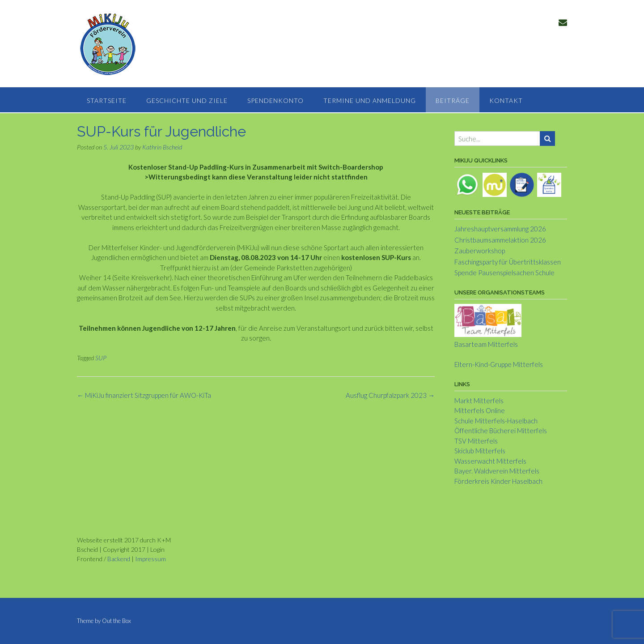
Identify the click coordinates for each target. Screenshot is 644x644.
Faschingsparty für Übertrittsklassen (508, 262)
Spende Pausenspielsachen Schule (504, 273)
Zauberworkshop (480, 251)
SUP (101, 358)
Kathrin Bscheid (162, 147)
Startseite (107, 100)
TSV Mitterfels (476, 441)
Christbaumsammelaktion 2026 (500, 240)
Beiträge (453, 100)
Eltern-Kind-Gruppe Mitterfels (499, 364)
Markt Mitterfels (479, 401)
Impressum (150, 559)
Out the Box (117, 621)
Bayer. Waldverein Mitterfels (497, 471)
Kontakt (506, 100)
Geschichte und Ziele (187, 100)
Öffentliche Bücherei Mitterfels (501, 431)
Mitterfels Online (480, 410)
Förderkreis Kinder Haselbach (498, 481)
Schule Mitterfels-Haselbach (496, 421)
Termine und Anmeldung (370, 100)
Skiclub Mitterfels (480, 451)
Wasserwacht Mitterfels (490, 461)
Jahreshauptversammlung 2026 (500, 229)
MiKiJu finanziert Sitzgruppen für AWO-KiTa (144, 395)
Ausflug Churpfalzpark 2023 (390, 395)
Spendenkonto (275, 100)
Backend (119, 559)
